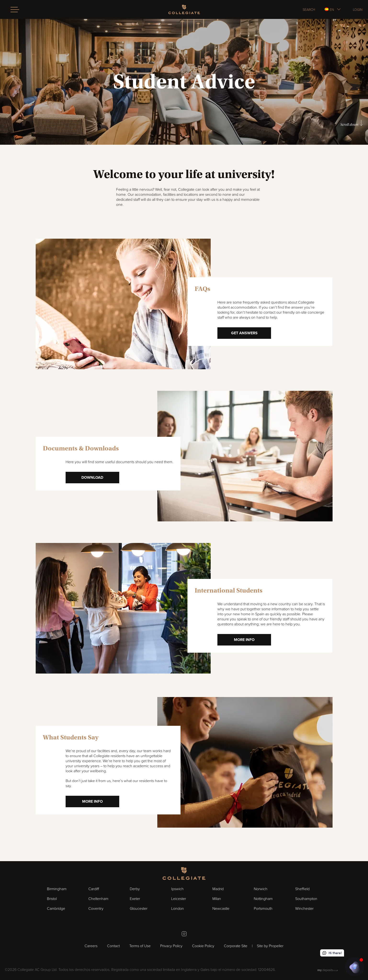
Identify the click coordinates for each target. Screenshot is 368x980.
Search (309, 9)
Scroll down (351, 123)
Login (358, 9)
